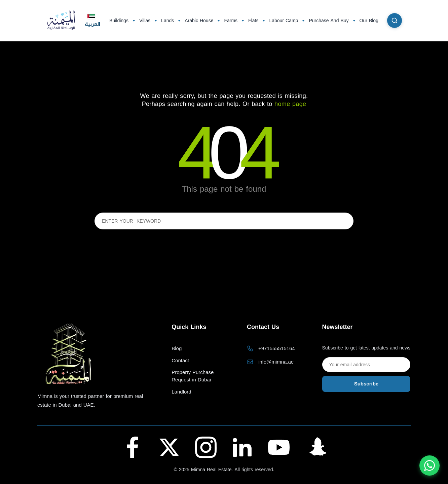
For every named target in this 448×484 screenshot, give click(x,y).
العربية (92, 21)
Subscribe (366, 384)
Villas (145, 21)
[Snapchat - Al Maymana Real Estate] (315, 447)
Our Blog (369, 21)
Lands (167, 21)
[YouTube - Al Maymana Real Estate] (279, 447)
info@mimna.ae (276, 362)
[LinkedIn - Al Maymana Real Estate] (242, 447)
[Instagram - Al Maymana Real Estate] (206, 447)
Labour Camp (284, 21)
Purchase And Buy (329, 21)
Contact (180, 361)
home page (290, 104)
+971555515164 (277, 348)
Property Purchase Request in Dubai (193, 376)
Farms (231, 21)
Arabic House (199, 21)
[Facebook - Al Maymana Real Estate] (133, 447)
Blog (177, 349)
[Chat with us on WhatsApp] (430, 466)
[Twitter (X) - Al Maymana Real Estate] (169, 447)
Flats (253, 21)
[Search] (395, 21)
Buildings (119, 21)
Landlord (181, 392)
